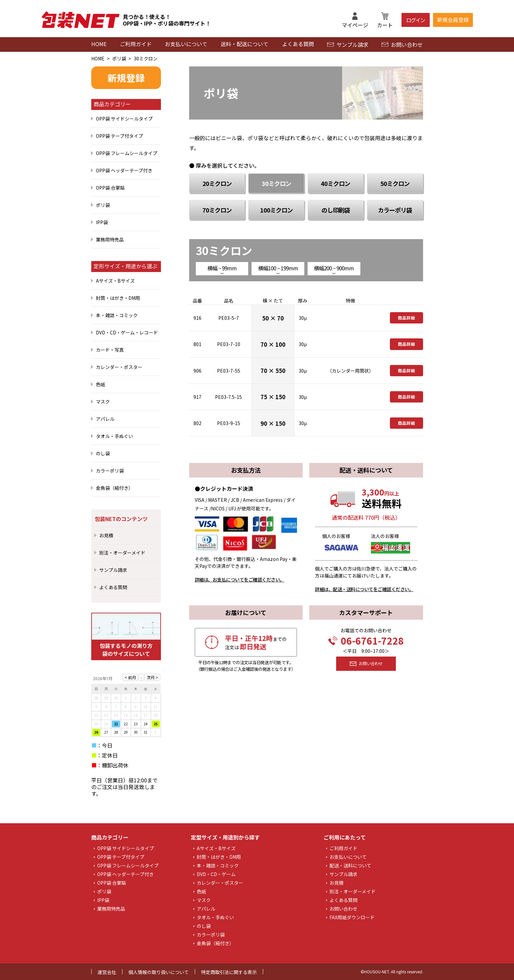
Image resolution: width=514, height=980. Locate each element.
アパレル (105, 419)
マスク (103, 401)
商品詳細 (406, 318)
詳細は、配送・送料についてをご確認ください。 (364, 589)
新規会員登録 (453, 20)
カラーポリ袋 (110, 471)
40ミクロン (335, 183)
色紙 (101, 384)
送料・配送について (245, 44)
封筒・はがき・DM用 (118, 298)
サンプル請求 (348, 45)
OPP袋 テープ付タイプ (119, 136)
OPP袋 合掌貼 (110, 188)
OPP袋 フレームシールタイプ (127, 153)
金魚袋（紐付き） (114, 488)
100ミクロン (276, 210)
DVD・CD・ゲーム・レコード (127, 332)
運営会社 (107, 972)
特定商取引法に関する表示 (229, 972)
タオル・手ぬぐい (114, 436)
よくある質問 (298, 44)
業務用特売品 (110, 239)
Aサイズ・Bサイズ (115, 281)
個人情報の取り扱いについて (159, 972)
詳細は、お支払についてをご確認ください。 (240, 579)
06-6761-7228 (366, 641)
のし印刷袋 (336, 210)
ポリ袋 (119, 58)
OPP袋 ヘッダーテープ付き (124, 170)
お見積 (106, 535)
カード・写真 (110, 350)
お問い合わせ (402, 45)
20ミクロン (217, 183)
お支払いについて (186, 44)
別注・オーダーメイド (122, 553)
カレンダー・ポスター (119, 367)
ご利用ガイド (136, 44)
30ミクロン (146, 58)
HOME (99, 44)
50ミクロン (395, 183)
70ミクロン (217, 210)
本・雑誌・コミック (117, 315)
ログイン (415, 20)
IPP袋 (102, 222)
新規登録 (126, 78)
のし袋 (103, 453)
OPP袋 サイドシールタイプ (124, 119)
